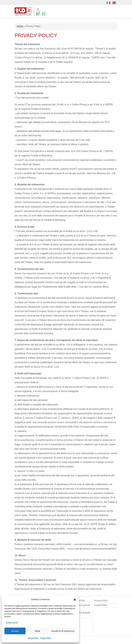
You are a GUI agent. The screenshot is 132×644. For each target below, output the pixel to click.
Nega (38, 631)
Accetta (15, 631)
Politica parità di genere (79, 605)
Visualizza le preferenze (63, 631)
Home (20, 26)
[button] (75, 599)
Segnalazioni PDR (76, 601)
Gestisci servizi (12, 622)
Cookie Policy (33, 638)
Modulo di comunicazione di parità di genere (79, 613)
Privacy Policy (46, 638)
